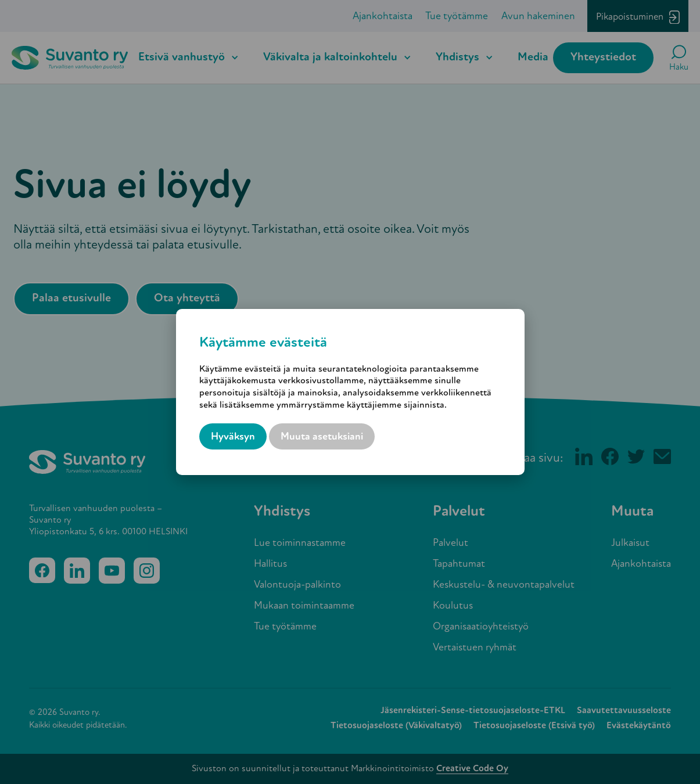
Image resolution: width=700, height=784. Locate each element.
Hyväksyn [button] (233, 437)
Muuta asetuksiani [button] (322, 437)
